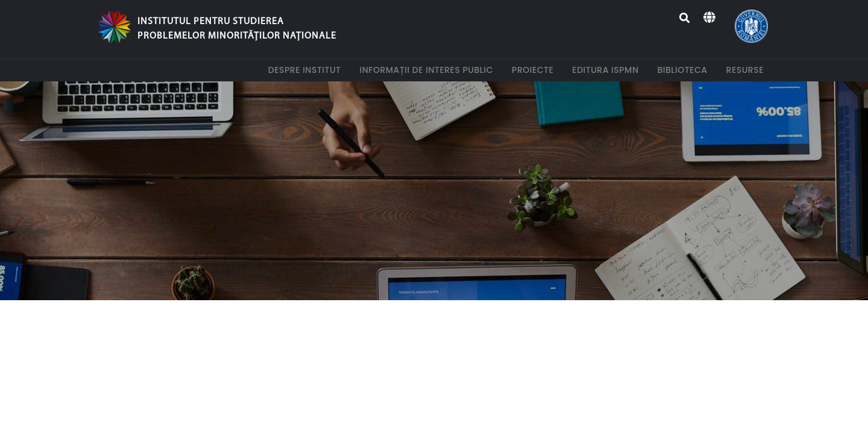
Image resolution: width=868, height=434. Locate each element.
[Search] (685, 18)
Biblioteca (685, 70)
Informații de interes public (429, 70)
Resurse (747, 70)
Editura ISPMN (608, 70)
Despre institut (307, 70)
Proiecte (535, 70)
